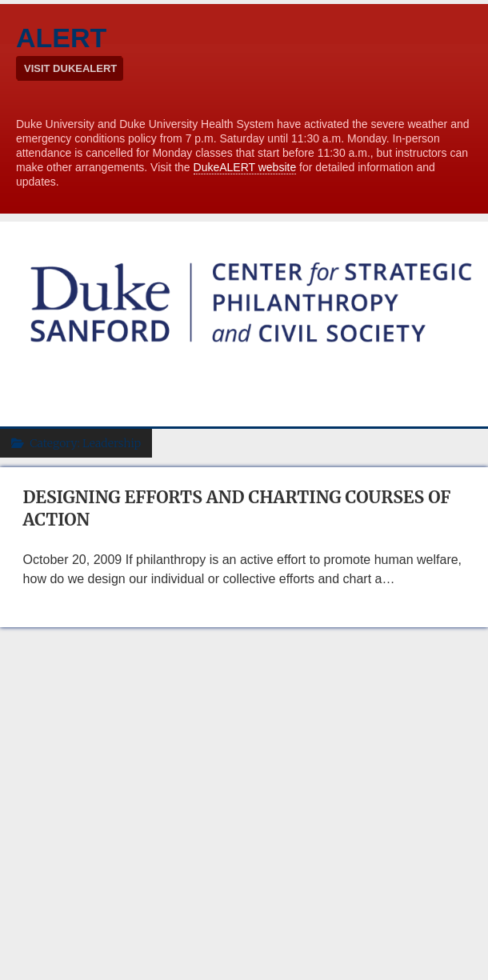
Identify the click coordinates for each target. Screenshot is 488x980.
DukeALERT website (245, 167)
